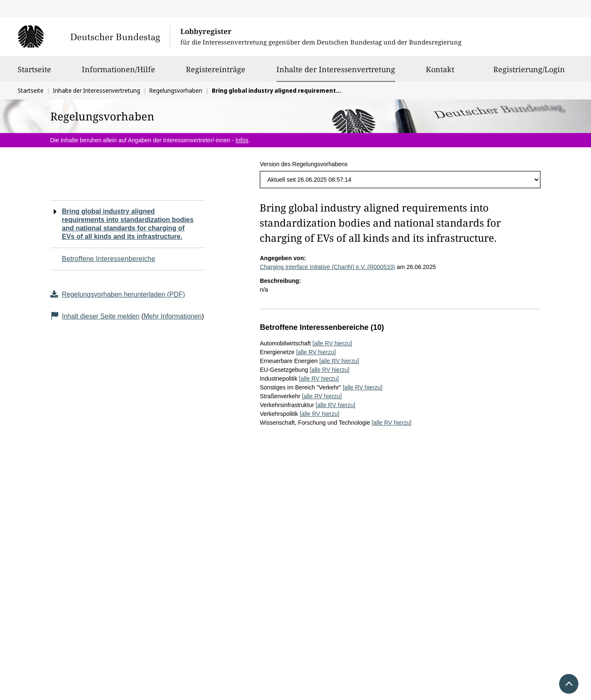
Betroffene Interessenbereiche (109, 259)
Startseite (34, 73)
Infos (242, 140)
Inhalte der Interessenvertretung (336, 69)
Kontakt (440, 73)
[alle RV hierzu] (332, 343)
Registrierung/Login (529, 73)
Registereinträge (216, 73)
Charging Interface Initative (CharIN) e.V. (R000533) (327, 267)
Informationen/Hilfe (118, 73)
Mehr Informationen (173, 316)
